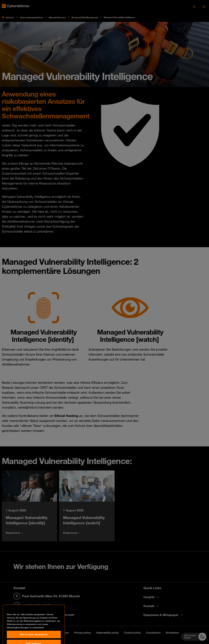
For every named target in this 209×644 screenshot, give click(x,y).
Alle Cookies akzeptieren (34, 638)
